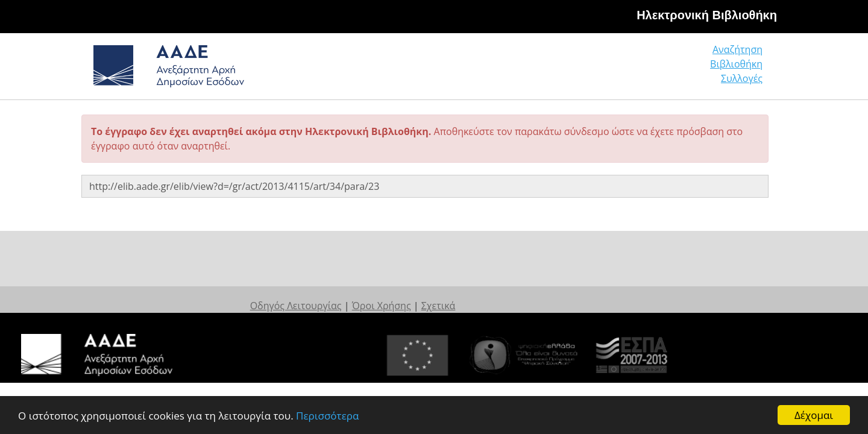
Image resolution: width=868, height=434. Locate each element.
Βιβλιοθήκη (663, 69)
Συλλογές (743, 69)
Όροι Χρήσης (463, 294)
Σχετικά (520, 294)
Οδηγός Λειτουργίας (377, 294)
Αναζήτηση (579, 69)
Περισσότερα (327, 416)
